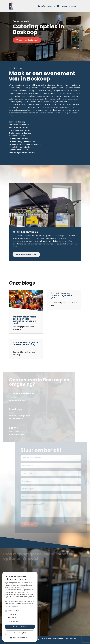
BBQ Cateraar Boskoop (19, 128)
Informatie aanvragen (26, 254)
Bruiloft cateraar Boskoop (20, 133)
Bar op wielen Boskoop (19, 125)
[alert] (20, 607)
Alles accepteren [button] (20, 627)
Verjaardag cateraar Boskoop (22, 153)
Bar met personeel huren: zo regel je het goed (62, 295)
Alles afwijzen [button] (20, 633)
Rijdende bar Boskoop (18, 150)
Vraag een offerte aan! (30, 40)
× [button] (35, 575)
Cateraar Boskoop (17, 136)
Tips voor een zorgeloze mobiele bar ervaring (25, 343)
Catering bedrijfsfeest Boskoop (22, 141)
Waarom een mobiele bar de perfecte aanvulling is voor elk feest (24, 320)
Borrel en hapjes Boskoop (20, 130)
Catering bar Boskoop (19, 139)
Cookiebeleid (47, 638)
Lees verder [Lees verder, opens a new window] (15, 606)
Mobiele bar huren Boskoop (21, 147)
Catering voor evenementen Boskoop (25, 144)
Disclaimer (59, 638)
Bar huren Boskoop (17, 122)
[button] (20, 638)
